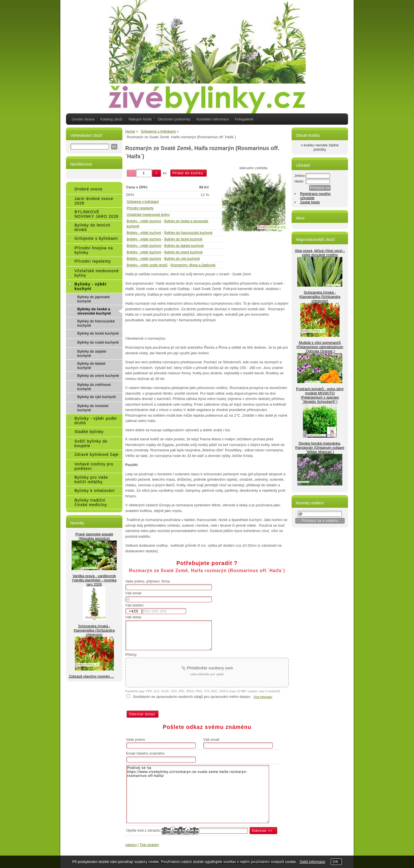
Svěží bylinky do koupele (91, 443)
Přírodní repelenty (140, 208)
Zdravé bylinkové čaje (96, 454)
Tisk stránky (149, 845)
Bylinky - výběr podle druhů (147, 265)
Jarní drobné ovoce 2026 (94, 201)
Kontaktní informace (213, 119)
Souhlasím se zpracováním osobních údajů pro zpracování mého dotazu (192, 697)
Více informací (263, 697)
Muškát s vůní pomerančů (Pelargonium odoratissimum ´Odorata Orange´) (320, 347)
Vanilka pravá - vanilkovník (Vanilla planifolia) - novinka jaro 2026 (94, 580)
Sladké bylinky (89, 432)
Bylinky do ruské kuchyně (98, 342)
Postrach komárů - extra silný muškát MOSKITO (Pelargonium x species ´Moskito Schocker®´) (320, 395)
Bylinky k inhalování (95, 491)
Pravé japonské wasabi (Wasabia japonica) (94, 536)
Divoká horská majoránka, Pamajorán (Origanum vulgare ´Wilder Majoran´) (320, 448)
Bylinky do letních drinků (92, 227)
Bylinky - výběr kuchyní (144, 221)
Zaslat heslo (310, 202)
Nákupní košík (140, 119)
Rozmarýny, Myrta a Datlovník (193, 265)
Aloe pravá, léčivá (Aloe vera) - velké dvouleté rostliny (320, 253)
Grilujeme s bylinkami (143, 202)
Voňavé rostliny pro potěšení (94, 466)
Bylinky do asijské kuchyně (92, 353)
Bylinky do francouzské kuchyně (188, 233)
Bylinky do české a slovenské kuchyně (94, 311)
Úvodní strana (83, 119)
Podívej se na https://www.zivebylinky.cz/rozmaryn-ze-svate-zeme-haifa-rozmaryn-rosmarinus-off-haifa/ (198, 794)
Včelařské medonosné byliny (148, 215)
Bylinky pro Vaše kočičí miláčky (91, 480)
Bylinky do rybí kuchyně (182, 259)
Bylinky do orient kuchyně (183, 252)
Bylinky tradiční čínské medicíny (91, 502)
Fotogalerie (244, 119)
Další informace (312, 862)
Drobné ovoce (88, 189)
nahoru (131, 845)
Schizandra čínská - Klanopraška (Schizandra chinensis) (94, 630)
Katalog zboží (112, 119)
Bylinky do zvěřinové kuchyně (94, 387)
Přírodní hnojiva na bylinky (94, 250)
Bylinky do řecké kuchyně (183, 239)
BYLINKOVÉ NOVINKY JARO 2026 (96, 214)
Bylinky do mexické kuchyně (93, 408)
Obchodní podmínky (174, 119)
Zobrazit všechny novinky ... (91, 676)
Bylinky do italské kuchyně (184, 246)
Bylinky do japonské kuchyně (93, 299)
